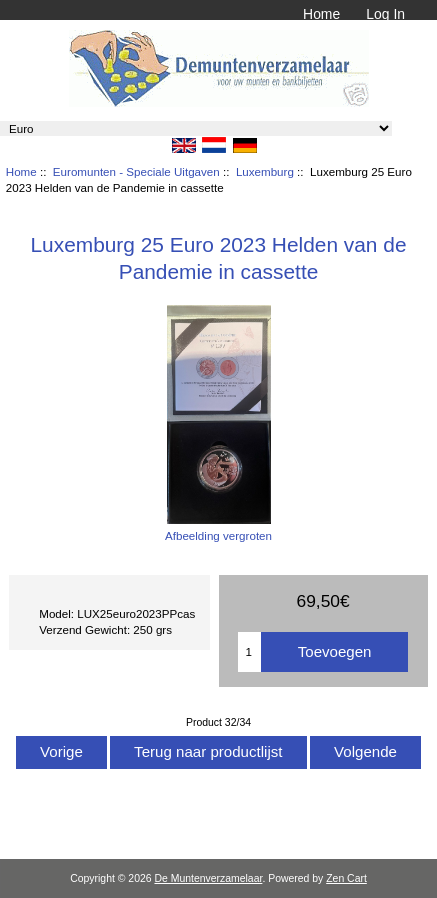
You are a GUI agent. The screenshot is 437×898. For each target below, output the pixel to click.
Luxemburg (265, 171)
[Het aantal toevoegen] (249, 652)
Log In (385, 14)
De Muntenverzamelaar (208, 878)
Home (321, 14)
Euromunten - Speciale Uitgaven (136, 171)
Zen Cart (346, 878)
